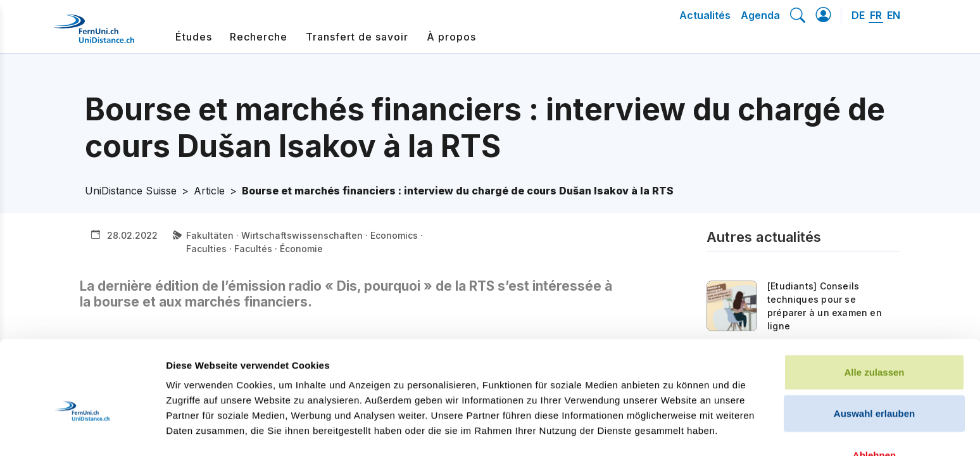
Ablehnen (874, 384)
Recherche (259, 37)
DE (858, 15)
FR (876, 15)
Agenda (760, 15)
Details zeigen (673, 431)
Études (194, 37)
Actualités (705, 15)
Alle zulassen (874, 301)
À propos (451, 37)
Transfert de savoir (357, 37)
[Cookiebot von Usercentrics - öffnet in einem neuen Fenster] (82, 431)
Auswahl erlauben (874, 343)
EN (894, 15)
